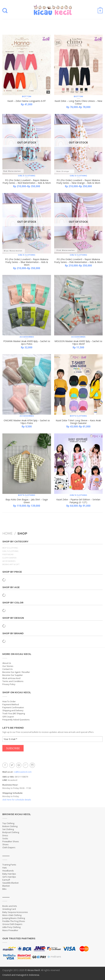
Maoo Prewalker (10, 930)
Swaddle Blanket (10, 883)
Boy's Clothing (78, 416)
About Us (7, 663)
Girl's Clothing (27, 176)
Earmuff (6, 880)
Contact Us (8, 669)
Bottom (27, 96)
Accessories (27, 337)
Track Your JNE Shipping (14, 713)
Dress (5, 835)
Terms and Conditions (13, 681)
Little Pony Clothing (11, 927)
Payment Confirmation (13, 707)
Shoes (5, 844)
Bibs (4, 889)
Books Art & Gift (11, 564)
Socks (5, 838)
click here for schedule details (17, 800)
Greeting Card (9, 909)
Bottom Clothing (10, 826)
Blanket (6, 886)
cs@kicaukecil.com (23, 772)
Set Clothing (8, 829)
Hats (5, 868)
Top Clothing (8, 823)
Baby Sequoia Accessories (15, 912)
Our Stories (8, 666)
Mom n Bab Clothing (12, 915)
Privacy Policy (9, 684)
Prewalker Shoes (11, 841)
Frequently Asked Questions (16, 720)
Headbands (8, 871)
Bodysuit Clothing (11, 832)
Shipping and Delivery (13, 710)
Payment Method (11, 704)
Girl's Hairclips (9, 877)
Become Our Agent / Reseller (16, 672)
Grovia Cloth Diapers (12, 924)
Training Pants (9, 865)
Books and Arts (10, 906)
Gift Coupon (8, 717)
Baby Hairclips (9, 874)
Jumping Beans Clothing (14, 918)
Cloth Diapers (9, 847)
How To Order (9, 701)
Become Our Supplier (13, 675)
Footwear (8, 554)
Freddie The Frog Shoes (14, 921)
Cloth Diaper (9, 558)
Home (8, 533)
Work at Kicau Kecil (11, 678)
